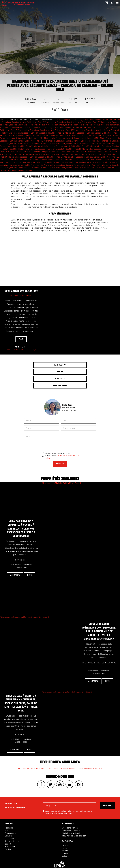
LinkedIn (65, 833)
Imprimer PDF (97, 365)
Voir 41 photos (60, 67)
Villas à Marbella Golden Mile (90, 748)
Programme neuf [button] (12, 813)
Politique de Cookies (88, 857)
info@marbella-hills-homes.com (74, 816)
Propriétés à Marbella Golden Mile (62, 748)
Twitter (65, 828)
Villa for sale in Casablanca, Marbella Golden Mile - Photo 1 (25, 596)
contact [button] (8, 824)
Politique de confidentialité (67, 435)
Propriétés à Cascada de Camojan (32, 748)
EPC (48, 365)
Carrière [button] (8, 829)
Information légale (53, 857)
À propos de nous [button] (12, 821)
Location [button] (8, 816)
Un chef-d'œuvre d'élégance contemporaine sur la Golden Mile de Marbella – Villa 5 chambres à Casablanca (99, 611)
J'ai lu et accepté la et (62, 436)
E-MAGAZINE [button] (10, 826)
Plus (21, 339)
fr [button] (107, 3)
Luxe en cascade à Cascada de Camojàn (21, 350)
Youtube (65, 830)
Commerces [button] (10, 818)
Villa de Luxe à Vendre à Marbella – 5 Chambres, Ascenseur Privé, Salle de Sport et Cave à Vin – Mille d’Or (21, 683)
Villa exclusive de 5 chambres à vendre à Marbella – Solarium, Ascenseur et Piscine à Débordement (21, 508)
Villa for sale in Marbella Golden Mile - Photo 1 (61, 462)
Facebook (66, 825)
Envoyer (60, 443)
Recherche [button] (9, 808)
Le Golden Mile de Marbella (21, 296)
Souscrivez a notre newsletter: (15, 787)
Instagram (66, 836)
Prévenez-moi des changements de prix (57, 433)
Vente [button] (7, 810)
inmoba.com (106, 857)
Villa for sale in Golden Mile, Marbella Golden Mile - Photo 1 (67, 671)
